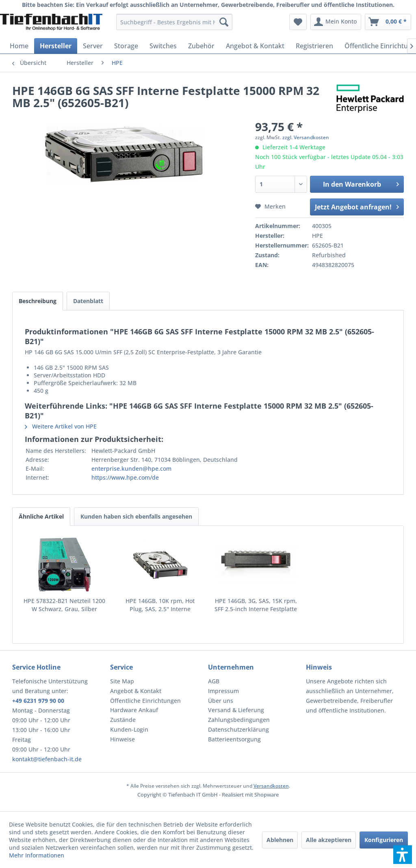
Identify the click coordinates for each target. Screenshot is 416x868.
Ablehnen (280, 840)
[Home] (19, 46)
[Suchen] (224, 22)
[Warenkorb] (388, 22)
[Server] (93, 46)
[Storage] (126, 46)
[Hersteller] (56, 46)
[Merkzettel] (298, 22)
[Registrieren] (314, 46)
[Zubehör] (201, 46)
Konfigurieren (384, 840)
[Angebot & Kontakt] (255, 46)
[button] (403, 855)
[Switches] (163, 46)
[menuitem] (174, 22)
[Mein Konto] (336, 22)
